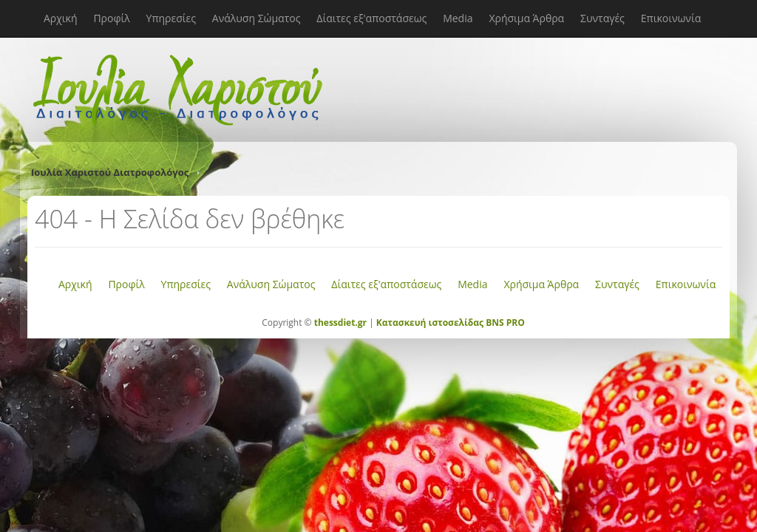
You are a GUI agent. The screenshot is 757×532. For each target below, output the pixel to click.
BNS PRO (504, 323)
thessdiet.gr (340, 323)
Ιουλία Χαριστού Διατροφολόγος (110, 172)
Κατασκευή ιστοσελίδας (430, 323)
